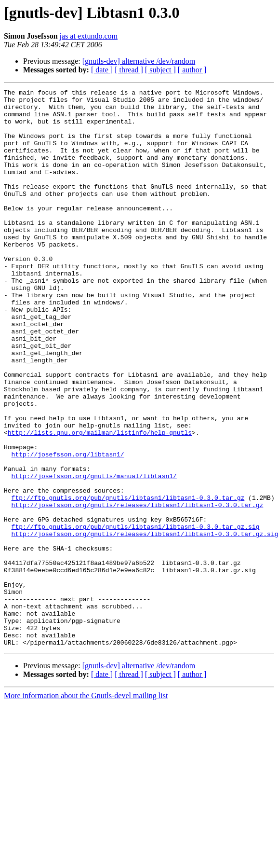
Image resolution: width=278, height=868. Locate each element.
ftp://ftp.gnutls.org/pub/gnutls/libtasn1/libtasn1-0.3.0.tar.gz (128, 580)
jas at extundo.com (89, 36)
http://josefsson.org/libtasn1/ (68, 528)
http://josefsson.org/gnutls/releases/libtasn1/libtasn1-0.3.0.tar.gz (138, 589)
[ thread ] (129, 70)
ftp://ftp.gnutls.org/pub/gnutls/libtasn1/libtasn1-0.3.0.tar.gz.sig (136, 615)
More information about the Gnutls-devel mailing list (86, 807)
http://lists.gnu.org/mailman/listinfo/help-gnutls (100, 502)
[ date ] (102, 70)
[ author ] (192, 70)
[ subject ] (160, 70)
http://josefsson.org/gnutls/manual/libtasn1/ (94, 554)
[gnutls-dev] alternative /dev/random (139, 61)
